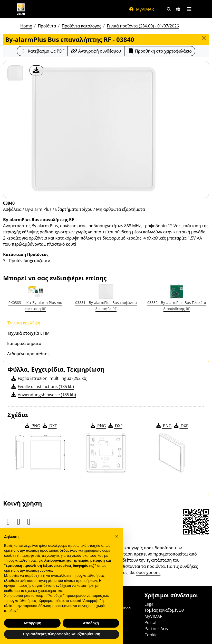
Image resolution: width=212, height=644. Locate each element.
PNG (32, 426)
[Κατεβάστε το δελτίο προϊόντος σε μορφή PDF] (42, 51)
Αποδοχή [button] (91, 630)
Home (26, 26)
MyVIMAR (141, 9)
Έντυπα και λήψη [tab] (24, 323)
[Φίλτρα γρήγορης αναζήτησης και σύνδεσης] (169, 9)
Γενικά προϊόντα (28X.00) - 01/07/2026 (143, 26)
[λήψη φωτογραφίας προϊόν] (36, 70)
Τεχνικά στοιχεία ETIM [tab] (28, 333)
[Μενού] (189, 9)
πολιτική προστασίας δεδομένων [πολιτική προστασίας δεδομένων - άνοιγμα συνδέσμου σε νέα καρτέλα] (52, 558)
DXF (49, 426)
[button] (117, 544)
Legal (150, 604)
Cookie (151, 635)
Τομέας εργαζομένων (164, 610)
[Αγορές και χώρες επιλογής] (178, 9)
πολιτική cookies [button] (39, 578)
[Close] (204, 38)
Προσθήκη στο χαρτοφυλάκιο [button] (160, 51)
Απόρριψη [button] (32, 630)
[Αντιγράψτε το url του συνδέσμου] (96, 51)
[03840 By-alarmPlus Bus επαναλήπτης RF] (15, 73)
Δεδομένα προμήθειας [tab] (28, 354)
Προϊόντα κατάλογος (81, 26)
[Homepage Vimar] (21, 9)
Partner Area (157, 629)
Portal (150, 622)
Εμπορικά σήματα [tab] (24, 343)
